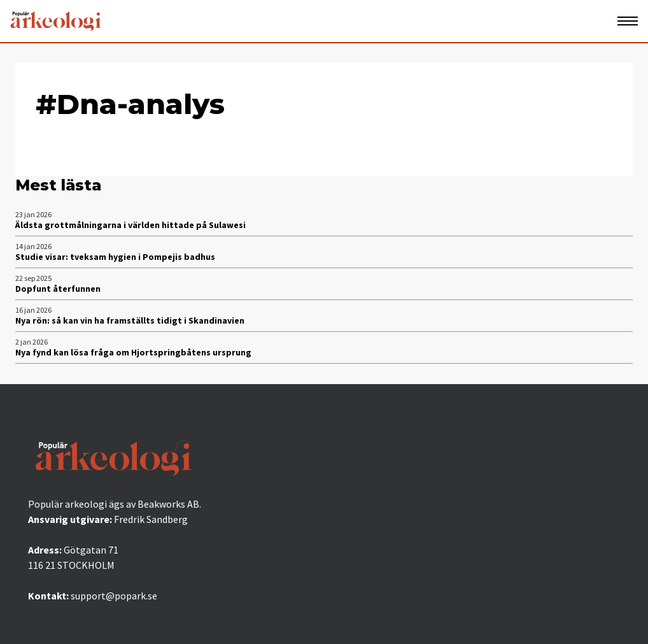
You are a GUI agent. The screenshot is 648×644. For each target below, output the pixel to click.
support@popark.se (114, 596)
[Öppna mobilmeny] (628, 21)
